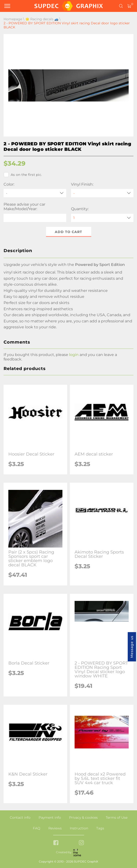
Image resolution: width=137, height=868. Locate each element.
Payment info (50, 817)
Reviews (55, 828)
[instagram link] (81, 843)
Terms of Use (117, 817)
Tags (100, 828)
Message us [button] (132, 647)
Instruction (79, 828)
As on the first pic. (23, 175)
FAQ (37, 828)
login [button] (74, 355)
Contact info (20, 817)
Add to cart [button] (68, 232)
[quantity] (102, 218)
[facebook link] (56, 843)
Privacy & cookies (83, 817)
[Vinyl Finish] (102, 193)
